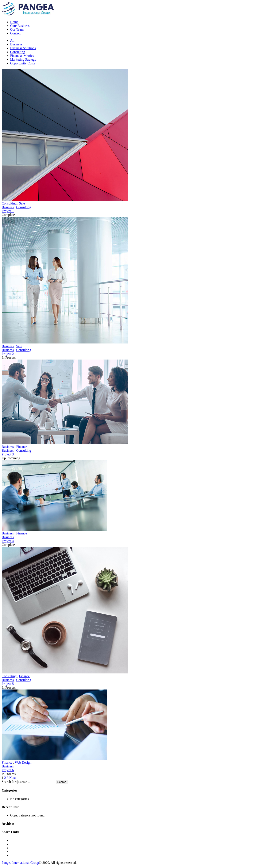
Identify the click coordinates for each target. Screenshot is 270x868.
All (12, 40)
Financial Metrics (22, 56)
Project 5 (8, 684)
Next (13, 778)
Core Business (20, 26)
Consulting (18, 52)
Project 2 (8, 354)
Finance (22, 447)
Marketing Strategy (23, 59)
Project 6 (8, 770)
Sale (22, 203)
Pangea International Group (20, 863)
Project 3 (8, 454)
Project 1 (8, 211)
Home (14, 22)
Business (16, 44)
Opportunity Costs (23, 63)
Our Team (17, 29)
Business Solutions (23, 48)
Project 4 (8, 541)
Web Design (23, 762)
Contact (15, 33)
